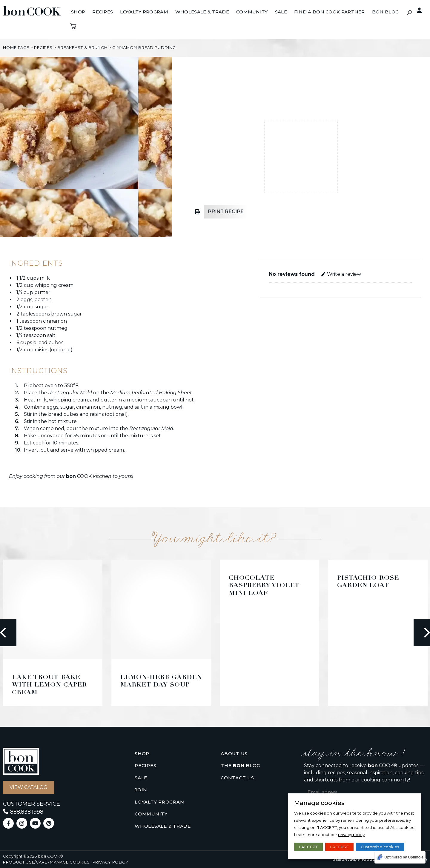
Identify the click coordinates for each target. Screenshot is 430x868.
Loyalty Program (160, 802)
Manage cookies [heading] (319, 803)
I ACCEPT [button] (308, 847)
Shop (142, 754)
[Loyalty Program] (144, 12)
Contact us (237, 778)
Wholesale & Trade (163, 826)
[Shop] (78, 12)
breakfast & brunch (82, 47)
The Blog (240, 766)
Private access (416, 10)
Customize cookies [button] (380, 847)
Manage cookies (70, 862)
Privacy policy (110, 862)
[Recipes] (103, 12)
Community (151, 814)
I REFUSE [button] (339, 847)
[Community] (252, 12)
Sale (141, 778)
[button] (409, 13)
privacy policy (351, 835)
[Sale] (281, 12)
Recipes (43, 47)
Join (141, 790)
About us (234, 754)
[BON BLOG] (385, 12)
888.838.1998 (27, 812)
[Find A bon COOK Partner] (330, 12)
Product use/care (25, 862)
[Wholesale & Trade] (202, 12)
